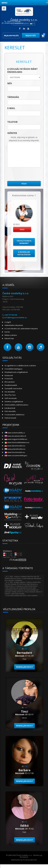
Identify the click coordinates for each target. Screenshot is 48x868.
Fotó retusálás (10, 411)
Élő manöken (10, 382)
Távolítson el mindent (24, 242)
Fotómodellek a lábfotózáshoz (16, 405)
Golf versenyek (11, 398)
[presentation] (27, 174)
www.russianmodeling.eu (16, 455)
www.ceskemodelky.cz (15, 433)
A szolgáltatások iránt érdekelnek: (22, 70)
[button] (7, 347)
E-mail (11, 108)
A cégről (8, 322)
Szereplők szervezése (13, 388)
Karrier (7, 332)
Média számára (11, 335)
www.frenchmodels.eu (15, 452)
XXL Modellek (10, 392)
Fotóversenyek (10, 418)
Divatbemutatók (11, 385)
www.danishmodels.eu (15, 446)
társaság (13, 97)
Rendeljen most (25, 667)
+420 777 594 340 (11, 315)
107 (26, 649)
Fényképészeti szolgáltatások (16, 372)
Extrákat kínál (10, 408)
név (10, 83)
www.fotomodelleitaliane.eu (17, 442)
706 (26, 708)
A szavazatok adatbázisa (14, 415)
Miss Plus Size (10, 395)
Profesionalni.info (30, 860)
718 (26, 766)
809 (26, 822)
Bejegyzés (31, 35)
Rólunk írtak (9, 338)
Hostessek (9, 375)
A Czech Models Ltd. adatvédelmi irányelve (21, 329)
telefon (12, 122)
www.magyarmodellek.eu (16, 439)
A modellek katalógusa (24, 253)
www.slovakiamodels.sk (15, 436)
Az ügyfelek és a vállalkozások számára (20, 366)
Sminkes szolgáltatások (14, 402)
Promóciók (9, 379)
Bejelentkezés (11, 35)
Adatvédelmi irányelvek (14, 325)
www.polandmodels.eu (15, 449)
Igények (12, 133)
